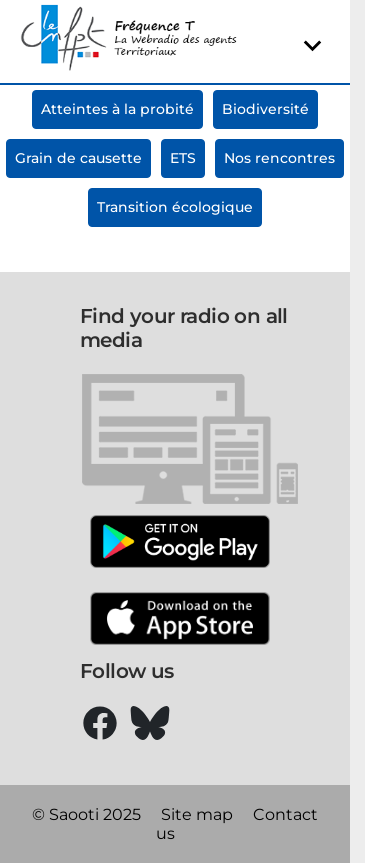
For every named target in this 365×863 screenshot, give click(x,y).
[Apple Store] (180, 620)
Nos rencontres (279, 158)
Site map (197, 814)
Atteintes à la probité (117, 109)
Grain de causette (78, 158)
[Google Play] (180, 543)
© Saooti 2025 (86, 814)
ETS (183, 158)
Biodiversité (265, 109)
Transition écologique (175, 207)
